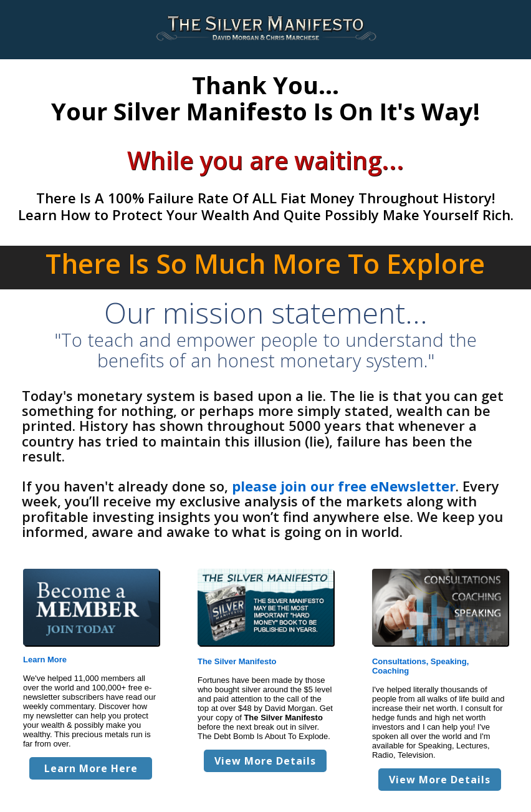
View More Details (265, 761)
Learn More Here (91, 768)
